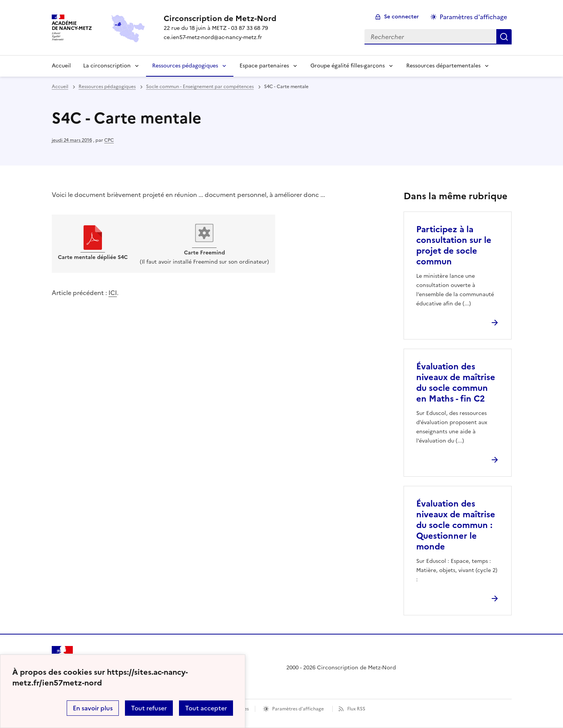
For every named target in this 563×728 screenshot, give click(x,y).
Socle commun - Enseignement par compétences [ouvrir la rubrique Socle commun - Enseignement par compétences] (200, 87)
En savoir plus (93, 708)
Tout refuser (149, 708)
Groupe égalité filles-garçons (348, 66)
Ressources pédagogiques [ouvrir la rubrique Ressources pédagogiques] (107, 87)
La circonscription (107, 66)
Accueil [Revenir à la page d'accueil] (61, 66)
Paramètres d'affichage (298, 709)
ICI (113, 293)
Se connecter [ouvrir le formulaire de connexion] (401, 17)
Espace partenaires (264, 66)
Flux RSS (356, 709)
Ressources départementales (443, 66)
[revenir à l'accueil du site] (220, 18)
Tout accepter (206, 708)
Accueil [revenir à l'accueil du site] (60, 87)
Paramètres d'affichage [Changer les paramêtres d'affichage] (473, 17)
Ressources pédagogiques (185, 66)
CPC (109, 140)
